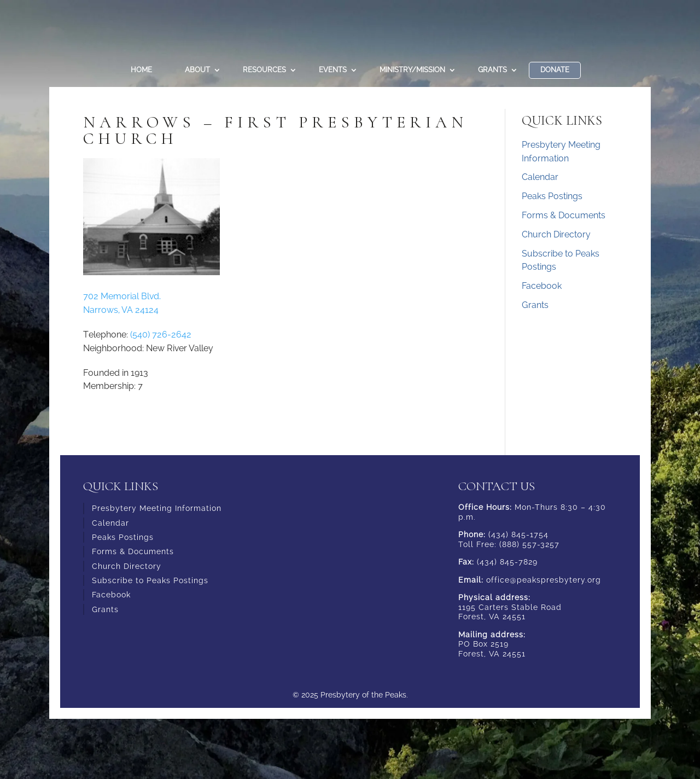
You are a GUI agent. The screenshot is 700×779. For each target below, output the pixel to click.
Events (333, 70)
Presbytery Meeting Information (157, 508)
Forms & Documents (564, 215)
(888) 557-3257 (529, 544)
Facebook (542, 286)
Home (141, 70)
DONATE (555, 70)
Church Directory (556, 234)
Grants (492, 70)
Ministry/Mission (412, 70)
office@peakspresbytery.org (544, 580)
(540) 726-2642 (161, 335)
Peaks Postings (552, 196)
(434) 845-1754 (518, 534)
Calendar (540, 177)
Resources (264, 70)
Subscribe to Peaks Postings (150, 580)
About (197, 70)
